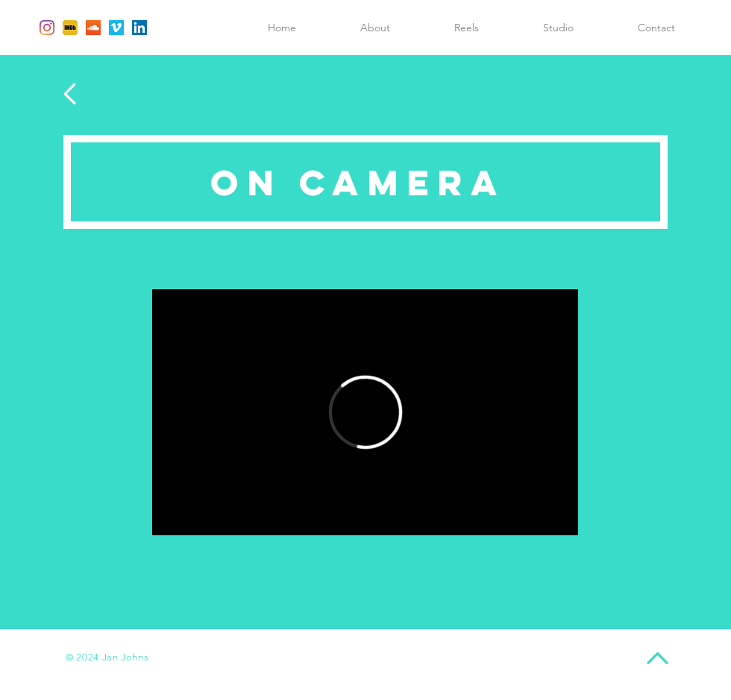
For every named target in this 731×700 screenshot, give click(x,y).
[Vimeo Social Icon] (116, 28)
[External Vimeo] (365, 412)
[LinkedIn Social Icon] (139, 28)
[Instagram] (47, 28)
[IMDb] (70, 28)
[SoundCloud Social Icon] (93, 28)
